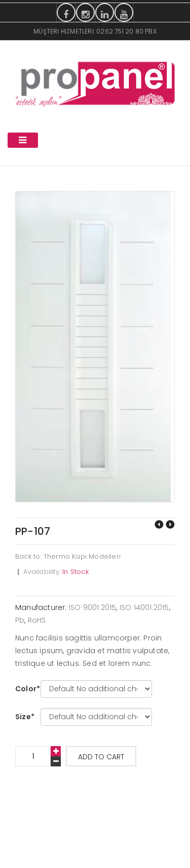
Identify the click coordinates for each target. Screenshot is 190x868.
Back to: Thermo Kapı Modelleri (68, 556)
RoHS (37, 620)
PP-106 (159, 524)
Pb (20, 620)
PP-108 (170, 524)
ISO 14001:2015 (144, 607)
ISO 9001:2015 (93, 607)
